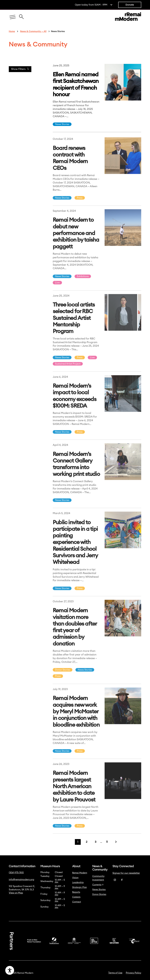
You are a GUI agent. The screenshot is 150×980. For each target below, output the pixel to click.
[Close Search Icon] (21, 15)
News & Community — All (33, 31)
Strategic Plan (80, 887)
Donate (130, 5)
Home (12, 31)
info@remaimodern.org (21, 880)
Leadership (78, 883)
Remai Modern (80, 873)
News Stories (62, 124)
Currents (98, 885)
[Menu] (13, 17)
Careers (76, 897)
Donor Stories (99, 894)
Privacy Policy (134, 973)
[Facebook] (122, 880)
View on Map (16, 893)
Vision (75, 878)
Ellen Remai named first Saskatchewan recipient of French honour (76, 85)
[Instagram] (115, 880)
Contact (77, 902)
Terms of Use (115, 973)
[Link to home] (128, 17)
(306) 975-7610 (16, 873)
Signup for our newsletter (126, 873)
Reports (76, 892)
